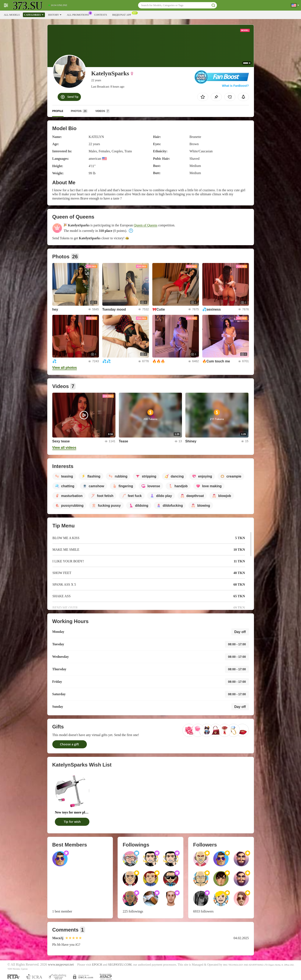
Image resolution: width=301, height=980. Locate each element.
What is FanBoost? (235, 86)
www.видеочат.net (61, 965)
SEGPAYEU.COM (120, 965)
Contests (101, 15)
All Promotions (79, 14)
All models (12, 15)
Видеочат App (123, 14)
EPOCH (97, 965)
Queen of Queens (146, 225)
